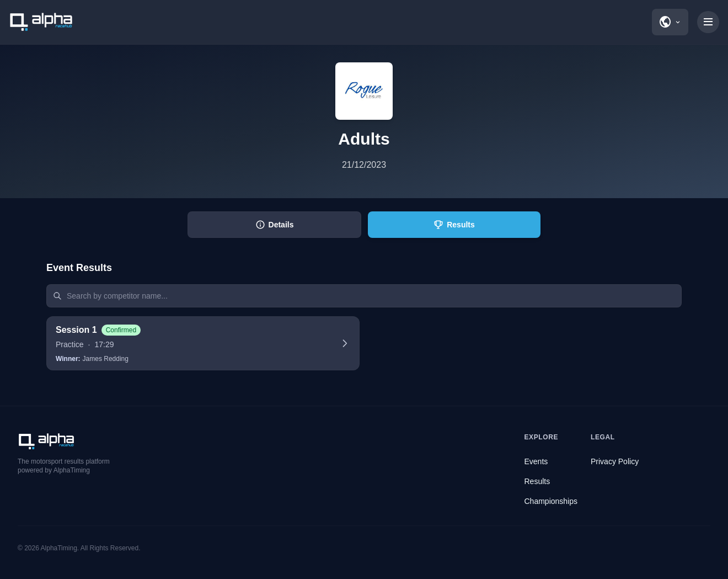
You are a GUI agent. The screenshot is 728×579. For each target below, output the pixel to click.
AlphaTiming (59, 548)
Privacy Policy (615, 461)
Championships (551, 501)
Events (536, 461)
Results (537, 481)
